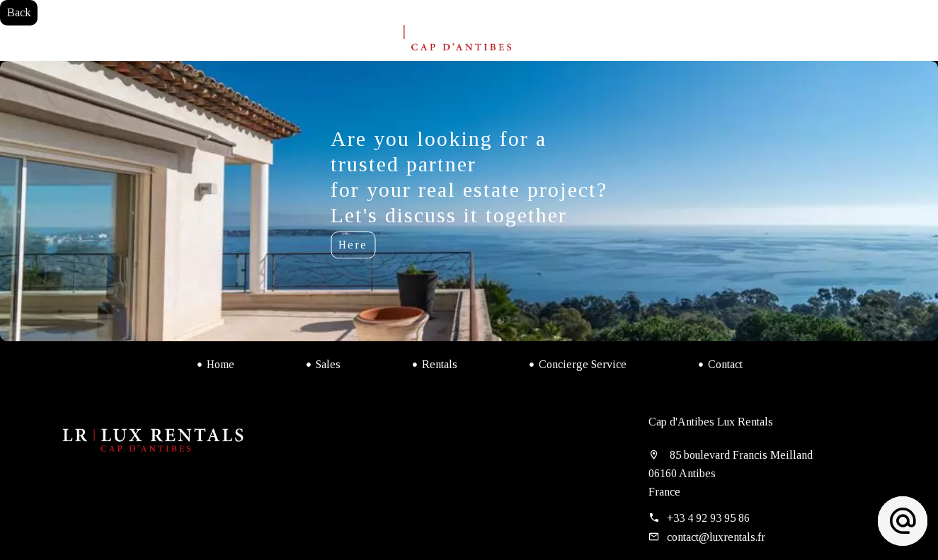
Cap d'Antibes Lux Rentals (711, 422)
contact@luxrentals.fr (716, 537)
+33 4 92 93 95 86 (708, 518)
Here (353, 245)
